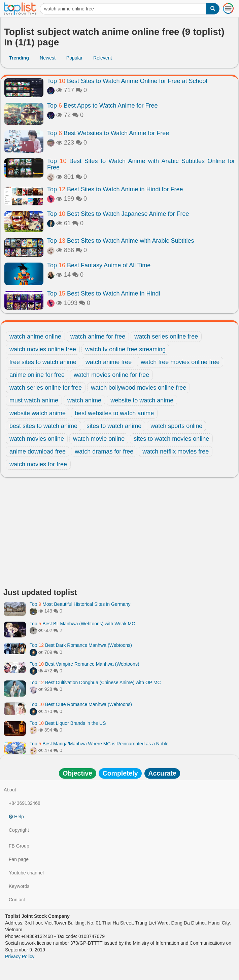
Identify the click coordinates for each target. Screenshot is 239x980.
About (10, 790)
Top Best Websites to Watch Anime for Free (108, 133)
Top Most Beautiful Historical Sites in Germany (80, 604)
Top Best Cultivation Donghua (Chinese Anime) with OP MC (95, 682)
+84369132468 (25, 803)
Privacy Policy (20, 956)
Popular (74, 58)
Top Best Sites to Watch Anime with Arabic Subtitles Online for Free (141, 164)
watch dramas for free (104, 452)
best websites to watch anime (114, 413)
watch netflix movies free (176, 452)
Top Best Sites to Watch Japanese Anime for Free (118, 214)
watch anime (84, 400)
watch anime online (35, 337)
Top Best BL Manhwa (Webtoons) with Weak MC (82, 624)
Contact (17, 900)
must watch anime (34, 400)
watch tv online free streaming (125, 349)
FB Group (19, 846)
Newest (48, 58)
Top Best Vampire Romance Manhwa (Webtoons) (84, 664)
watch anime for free (98, 337)
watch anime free (109, 362)
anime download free (38, 452)
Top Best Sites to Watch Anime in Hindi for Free (115, 189)
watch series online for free (46, 388)
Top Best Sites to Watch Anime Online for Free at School (127, 81)
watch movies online (37, 439)
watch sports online (176, 426)
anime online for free (37, 375)
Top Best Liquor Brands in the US (68, 723)
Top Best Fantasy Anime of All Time (99, 265)
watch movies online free (43, 349)
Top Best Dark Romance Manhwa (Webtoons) (81, 645)
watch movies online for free (111, 375)
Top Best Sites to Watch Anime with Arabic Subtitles (121, 241)
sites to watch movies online (171, 439)
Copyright (19, 830)
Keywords (19, 886)
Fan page (19, 859)
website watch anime (38, 413)
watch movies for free (38, 464)
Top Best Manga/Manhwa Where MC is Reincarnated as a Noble (99, 744)
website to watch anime (142, 400)
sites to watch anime (114, 426)
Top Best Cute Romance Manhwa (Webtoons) (81, 704)
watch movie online (99, 439)
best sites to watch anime (43, 426)
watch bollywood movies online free (139, 388)
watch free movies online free (180, 362)
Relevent (103, 58)
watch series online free (166, 337)
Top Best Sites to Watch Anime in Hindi (104, 293)
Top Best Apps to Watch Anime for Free (103, 106)
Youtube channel (26, 873)
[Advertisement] (119, 535)
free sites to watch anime (43, 362)
